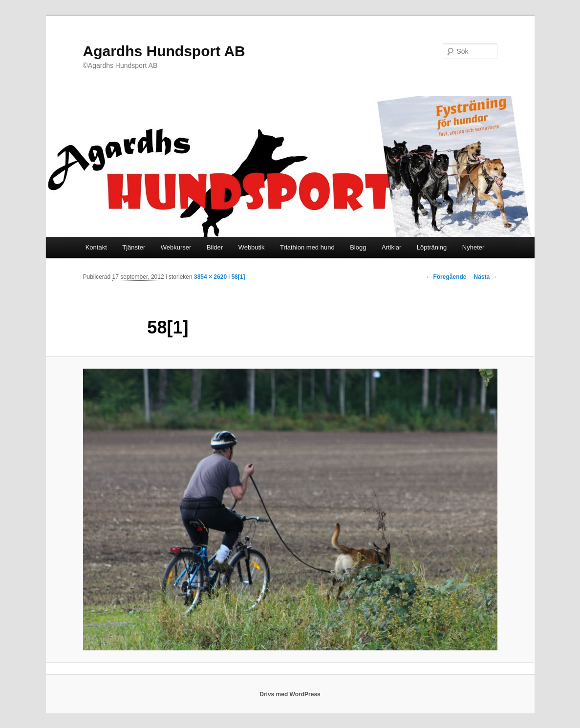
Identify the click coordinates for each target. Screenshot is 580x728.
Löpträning (432, 247)
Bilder (215, 247)
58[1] (238, 277)
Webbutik (252, 247)
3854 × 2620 (210, 277)
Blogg (358, 247)
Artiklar (391, 247)
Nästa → (485, 277)
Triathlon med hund (307, 247)
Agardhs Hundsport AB (164, 51)
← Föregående (446, 277)
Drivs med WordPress (290, 694)
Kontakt (96, 247)
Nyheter (473, 247)
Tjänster (134, 247)
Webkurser (176, 247)
